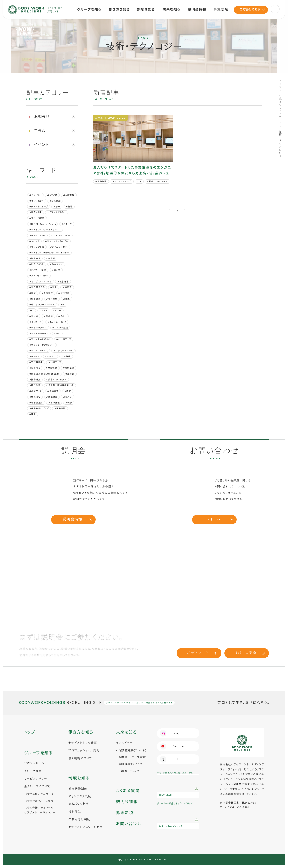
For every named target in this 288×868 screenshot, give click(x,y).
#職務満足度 (36, 403)
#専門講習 (69, 368)
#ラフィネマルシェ (57, 212)
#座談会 (70, 374)
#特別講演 (35, 299)
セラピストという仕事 (83, 743)
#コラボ (56, 270)
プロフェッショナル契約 (84, 750)
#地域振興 (52, 368)
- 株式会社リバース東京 (39, 801)
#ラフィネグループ (39, 207)
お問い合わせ (129, 824)
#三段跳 (66, 357)
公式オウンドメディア (280, 109)
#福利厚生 (52, 299)
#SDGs (57, 310)
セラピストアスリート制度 (86, 827)
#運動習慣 (60, 408)
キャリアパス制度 (80, 796)
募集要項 (221, 10)
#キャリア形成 (37, 247)
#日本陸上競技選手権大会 (60, 385)
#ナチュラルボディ (60, 247)
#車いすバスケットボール (42, 305)
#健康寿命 (63, 282)
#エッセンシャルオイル (57, 241)
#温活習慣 (53, 391)
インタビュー (124, 743)
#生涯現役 (35, 397)
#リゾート (34, 357)
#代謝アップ (55, 362)
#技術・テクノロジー (57, 380)
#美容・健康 (36, 212)
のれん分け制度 (79, 819)
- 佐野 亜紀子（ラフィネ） (131, 750)
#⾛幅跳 (48, 316)
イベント (42, 145)
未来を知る (172, 10)
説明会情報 (197, 10)
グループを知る (89, 10)
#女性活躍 (55, 201)
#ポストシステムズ (39, 351)
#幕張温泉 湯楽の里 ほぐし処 (44, 374)
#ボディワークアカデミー (42, 345)
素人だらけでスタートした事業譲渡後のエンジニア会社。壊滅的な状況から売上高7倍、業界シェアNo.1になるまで (132, 171)
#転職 (69, 207)
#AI (63, 305)
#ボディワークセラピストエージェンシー (49, 253)
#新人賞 (51, 259)
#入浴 (54, 287)
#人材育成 (69, 195)
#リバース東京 (37, 218)
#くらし (62, 316)
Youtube (178, 746)
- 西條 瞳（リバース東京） (131, 757)
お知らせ (42, 117)
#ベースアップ (64, 339)
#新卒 (57, 207)
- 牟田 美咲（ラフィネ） (130, 764)
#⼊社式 (34, 316)
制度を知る (146, 10)
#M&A (43, 310)
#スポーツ (67, 224)
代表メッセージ (34, 763)
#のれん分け (57, 264)
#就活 (33, 293)
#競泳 (66, 299)
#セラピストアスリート (41, 282)
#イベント (34, 241)
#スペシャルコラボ (39, 276)
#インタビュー (37, 201)
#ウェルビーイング (57, 322)
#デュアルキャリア (39, 333)
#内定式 (67, 287)
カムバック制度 (79, 804)
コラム (40, 131)
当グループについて (37, 786)
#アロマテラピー (62, 235)
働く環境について (80, 758)
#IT (32, 310)
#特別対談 (64, 293)
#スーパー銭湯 (60, 328)
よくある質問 (128, 791)
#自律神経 (54, 403)
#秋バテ (68, 397)
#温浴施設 (47, 293)
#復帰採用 (35, 380)
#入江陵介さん (37, 287)
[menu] (275, 9)
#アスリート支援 (38, 270)
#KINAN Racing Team (43, 224)
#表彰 (69, 403)
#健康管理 (35, 259)
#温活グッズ (36, 391)
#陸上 (33, 414)
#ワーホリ (50, 357)
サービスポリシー (36, 779)
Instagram (178, 733)
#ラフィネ (52, 195)
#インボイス (36, 322)
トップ (280, 84)
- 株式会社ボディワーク (39, 794)
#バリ (57, 333)
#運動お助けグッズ (39, 408)
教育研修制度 (78, 789)
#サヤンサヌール (38, 328)
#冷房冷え (35, 368)
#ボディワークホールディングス (45, 230)
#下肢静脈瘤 (36, 362)
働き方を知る (119, 10)
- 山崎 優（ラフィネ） (129, 771)
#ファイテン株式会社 (40, 339)
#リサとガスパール (63, 351)
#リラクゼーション (39, 235)
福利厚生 (75, 812)
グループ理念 (33, 771)
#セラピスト (36, 195)
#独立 (68, 391)
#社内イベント (37, 264)
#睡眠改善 (52, 397)
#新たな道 (35, 385)
